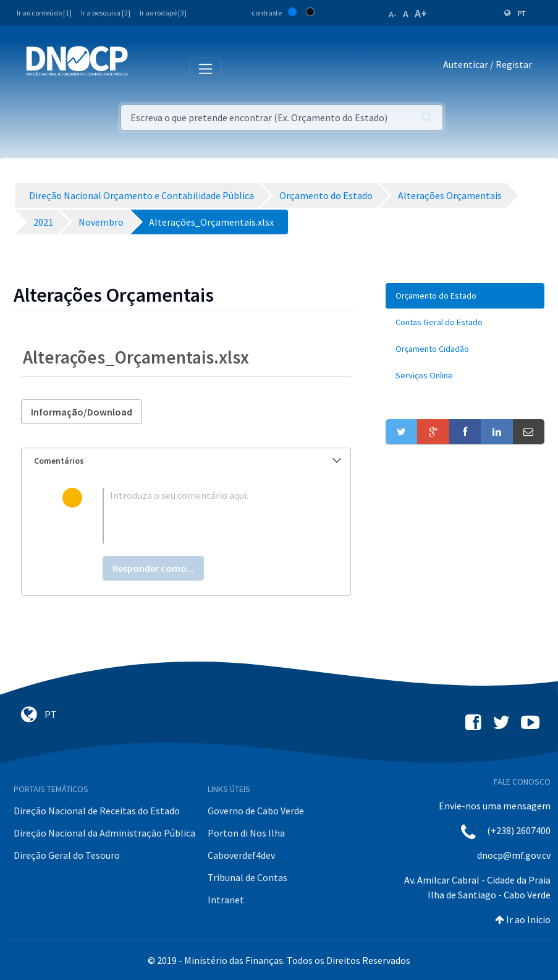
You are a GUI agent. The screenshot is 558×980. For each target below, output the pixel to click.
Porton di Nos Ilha (246, 833)
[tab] (186, 461)
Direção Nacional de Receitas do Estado (97, 811)
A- (393, 14)
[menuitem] (465, 296)
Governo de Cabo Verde (256, 811)
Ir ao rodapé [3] (163, 13)
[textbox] (206, 516)
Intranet (226, 900)
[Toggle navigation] (144, 67)
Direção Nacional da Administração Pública (104, 833)
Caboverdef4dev (241, 855)
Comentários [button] (188, 461)
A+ (421, 13)
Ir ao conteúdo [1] (44, 13)
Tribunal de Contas (247, 877)
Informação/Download (82, 412)
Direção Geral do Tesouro (67, 855)
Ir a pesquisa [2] (106, 13)
